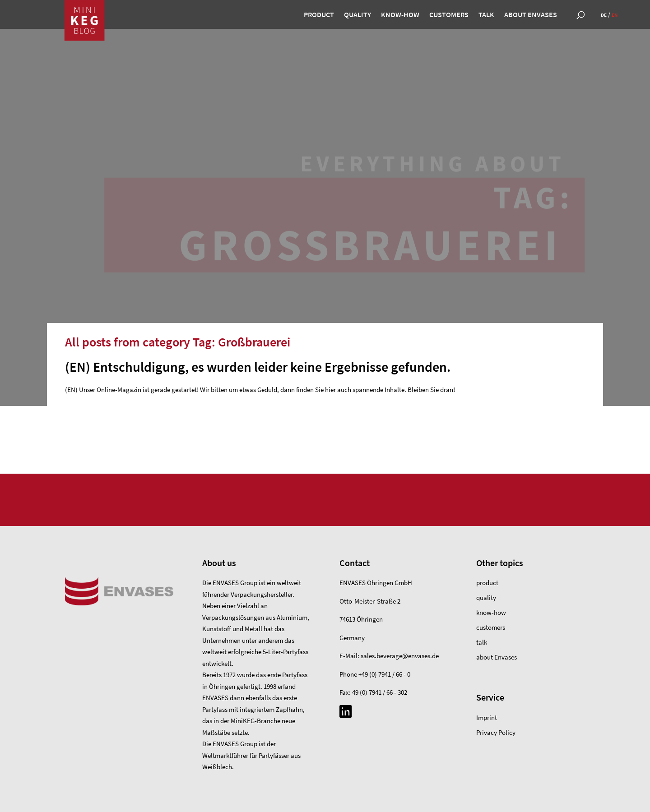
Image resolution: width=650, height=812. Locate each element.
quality (357, 15)
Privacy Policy (496, 732)
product (319, 15)
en (615, 15)
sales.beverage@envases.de (400, 656)
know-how (400, 15)
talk (486, 15)
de (604, 15)
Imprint (487, 717)
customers (449, 15)
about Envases (531, 15)
